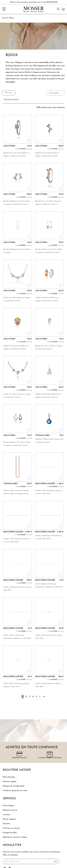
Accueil (5, 18)
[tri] (55, 93)
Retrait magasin (9, 819)
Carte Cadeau (8, 806)
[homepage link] (34, 9)
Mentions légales (10, 782)
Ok (55, 861)
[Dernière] (44, 697)
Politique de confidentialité (14, 786)
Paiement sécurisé (10, 810)
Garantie (6, 824)
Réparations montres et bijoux (15, 837)
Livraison (7, 815)
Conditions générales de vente (15, 791)
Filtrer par (9, 93)
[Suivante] (40, 697)
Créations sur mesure (11, 828)
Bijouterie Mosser (17, 770)
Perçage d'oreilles (10, 833)
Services (9, 799)
